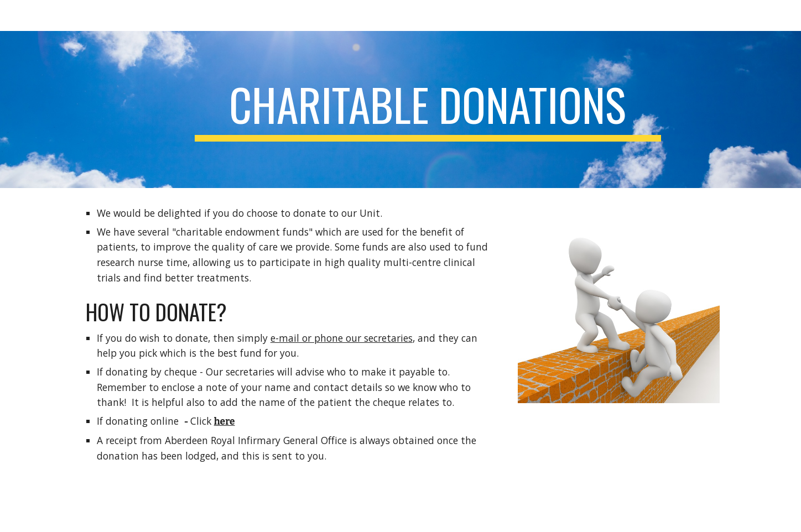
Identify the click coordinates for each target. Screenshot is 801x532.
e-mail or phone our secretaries (342, 338)
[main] (428, 109)
